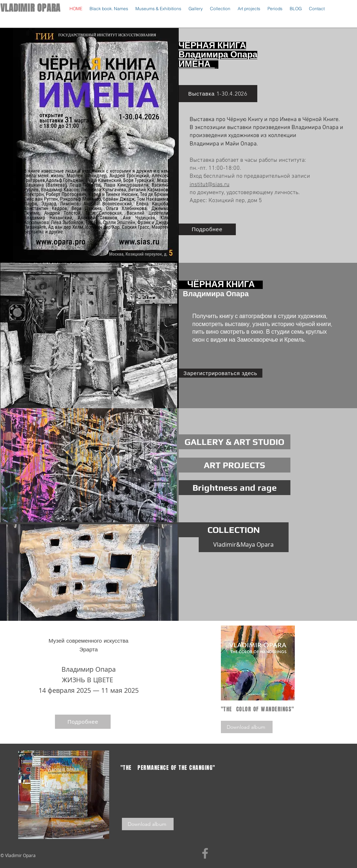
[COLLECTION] (234, 530)
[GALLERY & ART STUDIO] (235, 442)
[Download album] (247, 727)
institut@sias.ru (210, 185)
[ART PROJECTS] (235, 465)
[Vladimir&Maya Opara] (244, 545)
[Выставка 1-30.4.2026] (218, 94)
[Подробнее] (207, 229)
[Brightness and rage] (235, 488)
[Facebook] (205, 853)
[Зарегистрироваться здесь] (221, 373)
